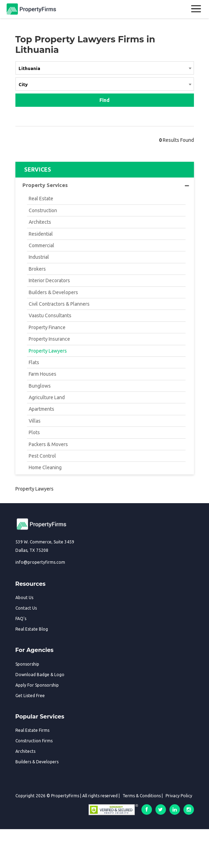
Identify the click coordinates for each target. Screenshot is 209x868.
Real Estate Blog (32, 629)
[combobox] (105, 69)
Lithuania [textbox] (29, 68)
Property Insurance (49, 339)
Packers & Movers (48, 444)
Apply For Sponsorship (37, 685)
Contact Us (26, 608)
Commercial (41, 245)
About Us (24, 598)
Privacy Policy (179, 796)
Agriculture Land (47, 397)
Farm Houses (43, 374)
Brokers (37, 269)
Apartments (41, 409)
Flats (34, 362)
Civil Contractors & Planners (59, 304)
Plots (34, 432)
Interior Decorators (49, 280)
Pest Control (42, 456)
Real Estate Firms (32, 730)
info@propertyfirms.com (40, 562)
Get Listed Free (30, 696)
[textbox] (105, 84)
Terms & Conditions (142, 796)
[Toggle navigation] (196, 9)
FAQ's (21, 619)
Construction (43, 210)
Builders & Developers (53, 292)
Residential (41, 234)
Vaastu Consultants (50, 315)
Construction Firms (34, 741)
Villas (35, 421)
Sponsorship (27, 664)
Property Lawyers (48, 351)
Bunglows (40, 386)
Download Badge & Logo (40, 675)
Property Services (106, 185)
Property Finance (47, 327)
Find (104, 100)
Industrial (39, 257)
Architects (40, 222)
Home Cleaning (45, 467)
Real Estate (41, 199)
